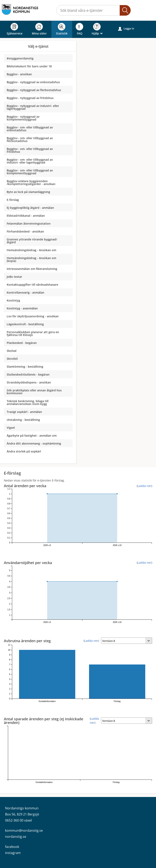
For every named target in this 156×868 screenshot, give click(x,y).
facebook (12, 847)
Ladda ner (144, 486)
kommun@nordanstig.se (24, 830)
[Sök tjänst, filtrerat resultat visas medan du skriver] (94, 10)
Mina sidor (39, 29)
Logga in (126, 29)
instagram (13, 853)
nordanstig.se (16, 837)
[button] (125, 10)
